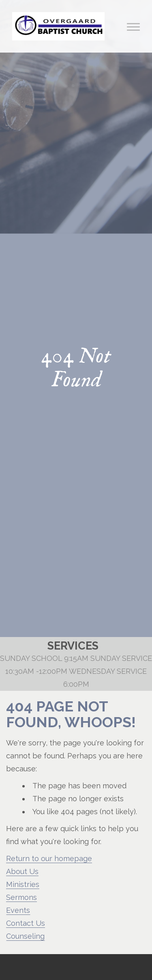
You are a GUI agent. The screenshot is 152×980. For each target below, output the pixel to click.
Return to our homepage (49, 858)
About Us (22, 871)
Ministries (23, 884)
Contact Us (26, 923)
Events (18, 910)
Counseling (25, 936)
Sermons (21, 897)
